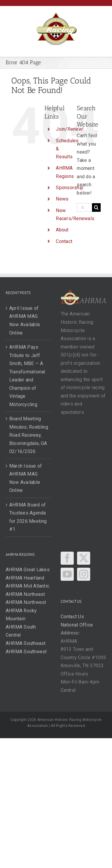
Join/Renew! (70, 129)
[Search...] (84, 207)
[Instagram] (84, 574)
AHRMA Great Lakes (28, 570)
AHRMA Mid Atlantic (27, 586)
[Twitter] (84, 558)
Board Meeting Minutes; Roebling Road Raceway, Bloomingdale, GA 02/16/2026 (29, 435)
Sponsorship (70, 188)
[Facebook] (67, 558)
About (62, 230)
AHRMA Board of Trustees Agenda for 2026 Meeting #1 (28, 517)
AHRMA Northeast (25, 594)
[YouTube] (67, 574)
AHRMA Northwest (26, 602)
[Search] (96, 207)
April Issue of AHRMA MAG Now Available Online (25, 321)
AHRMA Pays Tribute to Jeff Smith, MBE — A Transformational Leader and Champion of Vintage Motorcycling (27, 376)
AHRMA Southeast (26, 643)
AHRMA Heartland (25, 578)
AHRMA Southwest (26, 652)
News (62, 199)
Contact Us (72, 617)
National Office (77, 625)
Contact (64, 241)
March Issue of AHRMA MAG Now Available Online (26, 478)
